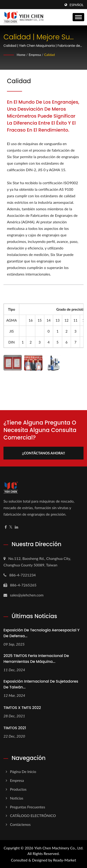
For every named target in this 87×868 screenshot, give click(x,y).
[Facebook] (6, 527)
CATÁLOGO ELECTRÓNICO (33, 815)
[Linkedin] (16, 527)
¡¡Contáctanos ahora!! (43, 453)
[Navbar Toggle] (78, 17)
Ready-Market (65, 860)
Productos (18, 789)
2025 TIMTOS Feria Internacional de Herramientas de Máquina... (36, 659)
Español (77, 5)
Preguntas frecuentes (27, 807)
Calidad (49, 55)
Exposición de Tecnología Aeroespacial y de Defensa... (42, 633)
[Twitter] (11, 527)
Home (21, 55)
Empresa (35, 55)
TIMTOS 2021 (15, 728)
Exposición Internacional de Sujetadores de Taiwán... (41, 684)
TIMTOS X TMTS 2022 (22, 708)
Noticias (17, 798)
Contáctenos (20, 824)
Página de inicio (23, 771)
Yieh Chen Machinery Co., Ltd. (59, 848)
